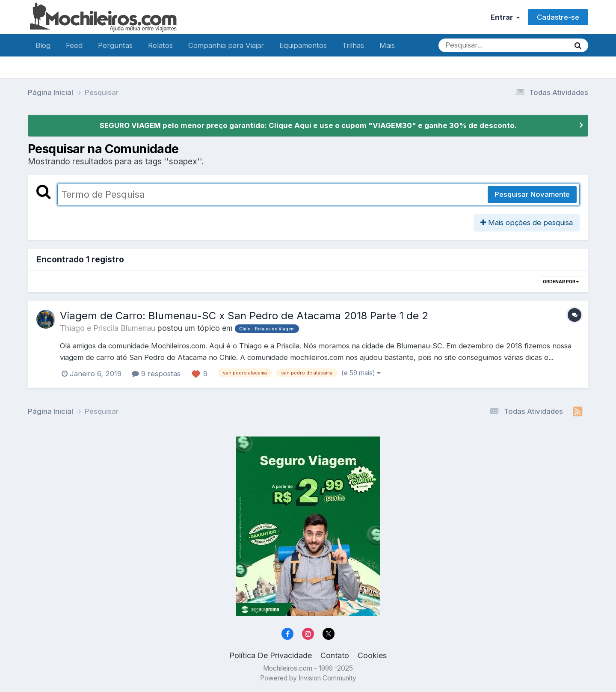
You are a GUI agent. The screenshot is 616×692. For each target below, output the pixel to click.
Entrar (505, 17)
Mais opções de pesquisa (527, 223)
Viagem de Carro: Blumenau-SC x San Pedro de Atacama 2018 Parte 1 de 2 (244, 316)
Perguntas (115, 45)
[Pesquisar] (466, 45)
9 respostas (156, 374)
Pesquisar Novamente (532, 194)
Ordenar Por (561, 282)
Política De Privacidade (271, 655)
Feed (74, 45)
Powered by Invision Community (308, 678)
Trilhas (353, 45)
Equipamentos (303, 45)
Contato (335, 655)
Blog (43, 45)
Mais (387, 45)
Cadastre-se (558, 17)
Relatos (160, 45)
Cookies (372, 655)
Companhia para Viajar (226, 45)
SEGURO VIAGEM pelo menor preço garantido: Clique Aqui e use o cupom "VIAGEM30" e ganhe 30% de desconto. (308, 125)
